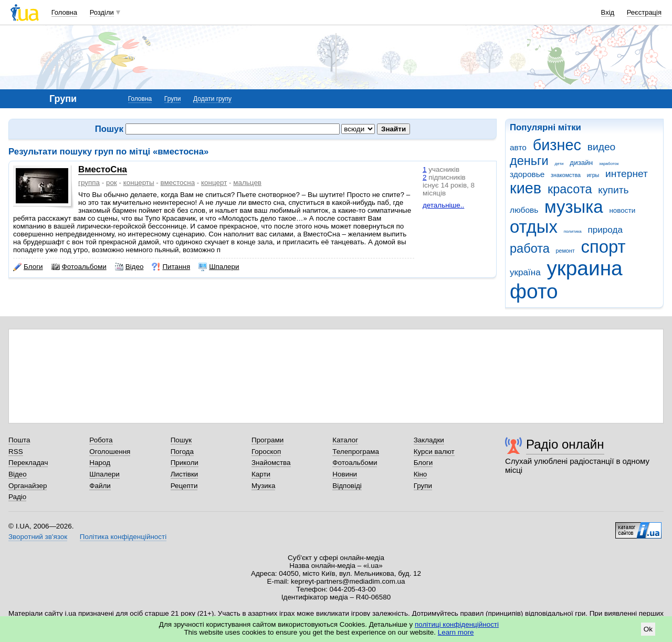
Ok (648, 629)
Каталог (345, 440)
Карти (261, 474)
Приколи (185, 463)
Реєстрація (644, 12)
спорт (603, 247)
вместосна (178, 183)
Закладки (429, 440)
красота (570, 189)
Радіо (17, 497)
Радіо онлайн (565, 444)
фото (534, 291)
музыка (574, 207)
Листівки (185, 474)
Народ (100, 463)
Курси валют (434, 452)
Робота (101, 440)
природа (605, 230)
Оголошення (110, 452)
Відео (129, 267)
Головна (64, 12)
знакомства (566, 175)
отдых (534, 227)
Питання (171, 267)
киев (526, 188)
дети (559, 164)
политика (573, 231)
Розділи (102, 12)
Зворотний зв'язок (38, 537)
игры (593, 175)
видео (602, 147)
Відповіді (347, 486)
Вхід (608, 12)
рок (112, 183)
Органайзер (28, 486)
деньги (529, 161)
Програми (267, 440)
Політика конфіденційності (123, 537)
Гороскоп (266, 452)
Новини (345, 474)
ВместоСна (103, 169)
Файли (100, 486)
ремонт (565, 251)
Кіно (421, 474)
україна (525, 272)
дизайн (581, 163)
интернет (627, 174)
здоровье (527, 174)
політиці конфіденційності (457, 624)
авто (518, 147)
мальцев (247, 183)
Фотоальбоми (79, 267)
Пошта (19, 440)
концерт (214, 183)
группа (89, 183)
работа (530, 248)
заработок (609, 164)
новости (622, 210)
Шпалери (219, 267)
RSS (16, 452)
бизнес (557, 145)
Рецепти (184, 486)
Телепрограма (356, 452)
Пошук (181, 440)
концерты (139, 183)
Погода (182, 452)
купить (613, 190)
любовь (524, 210)
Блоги (28, 267)
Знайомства (271, 463)
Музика (263, 486)
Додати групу (212, 99)
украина (584, 268)
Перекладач (28, 463)
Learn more (456, 632)
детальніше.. (443, 205)
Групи (173, 99)
